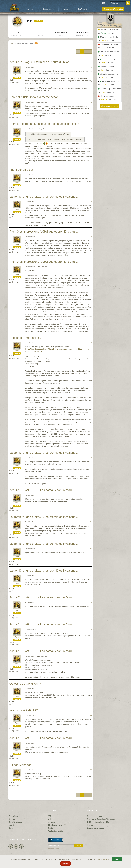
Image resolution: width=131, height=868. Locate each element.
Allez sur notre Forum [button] (109, 106)
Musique (51, 822)
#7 (91, 267)
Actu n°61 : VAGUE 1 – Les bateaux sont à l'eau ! (41, 490)
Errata (50, 828)
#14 (91, 602)
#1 (91, 67)
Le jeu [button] (31, 9)
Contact (90, 825)
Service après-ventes (96, 828)
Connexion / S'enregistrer (113, 9)
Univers (12, 819)
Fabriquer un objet (21, 170)
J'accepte (117, 859)
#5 (91, 202)
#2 (91, 102)
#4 (91, 175)
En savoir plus (104, 859)
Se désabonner (53, 848)
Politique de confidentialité (98, 822)
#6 (91, 237)
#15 (91, 629)
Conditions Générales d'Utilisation (101, 819)
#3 (91, 129)
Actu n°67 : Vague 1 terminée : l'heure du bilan (39, 62)
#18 (91, 715)
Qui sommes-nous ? (95, 816)
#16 (91, 656)
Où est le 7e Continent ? (25, 684)
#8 (91, 343)
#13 (91, 576)
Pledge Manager (20, 765)
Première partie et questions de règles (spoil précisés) (44, 124)
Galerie (12, 828)
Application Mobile (55, 831)
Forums (66, 9)
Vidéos (51, 819)
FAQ (50, 816)
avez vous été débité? (24, 710)
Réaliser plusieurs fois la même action (34, 97)
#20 (91, 770)
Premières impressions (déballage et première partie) (44, 231)
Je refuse (66, 864)
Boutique (82, 9)
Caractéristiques (15, 822)
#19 (91, 743)
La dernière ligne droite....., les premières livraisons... (44, 197)
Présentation (14, 816)
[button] (104, 3)
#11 (91, 522)
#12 (91, 549)
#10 (91, 495)
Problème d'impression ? (25, 338)
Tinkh (17, 75)
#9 (91, 458)
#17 (91, 689)
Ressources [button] (49, 9)
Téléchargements (55, 825)
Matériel (12, 825)
